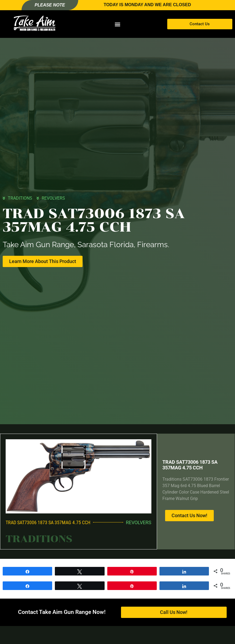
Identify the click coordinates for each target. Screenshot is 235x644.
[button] (117, 24)
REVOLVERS (53, 198)
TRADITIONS (20, 198)
